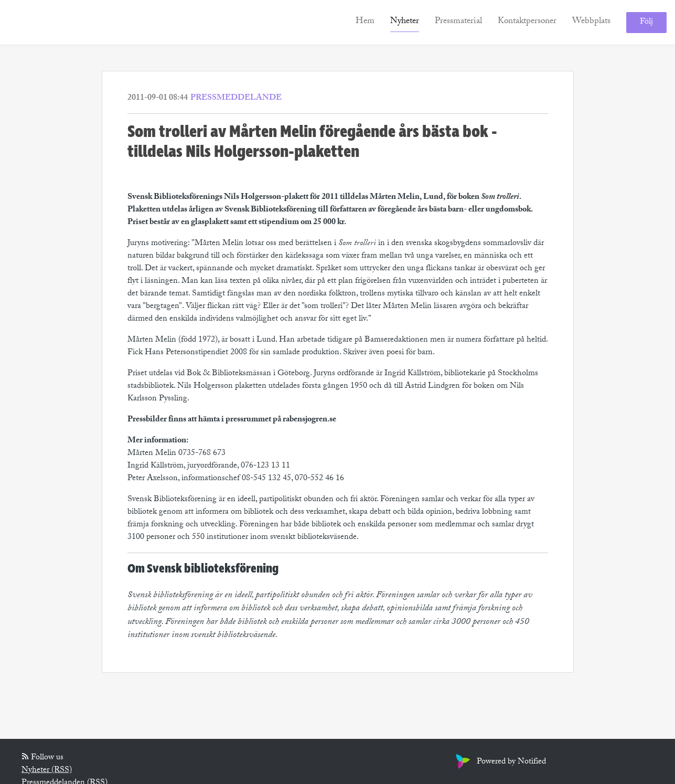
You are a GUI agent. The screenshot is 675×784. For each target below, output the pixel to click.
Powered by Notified (500, 762)
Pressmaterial (458, 22)
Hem (365, 22)
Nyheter (405, 22)
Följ (646, 22)
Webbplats (591, 22)
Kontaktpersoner (527, 22)
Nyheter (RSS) (47, 771)
